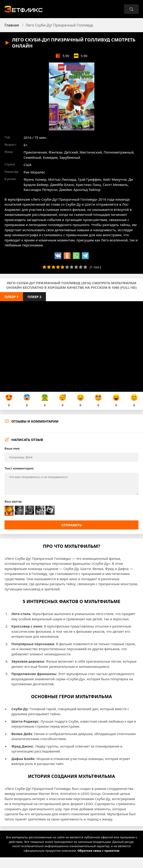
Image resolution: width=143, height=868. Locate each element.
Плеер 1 (11, 297)
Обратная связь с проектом (98, 851)
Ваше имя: (12, 448)
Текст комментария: (19, 468)
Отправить (71, 525)
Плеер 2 (34, 297)
